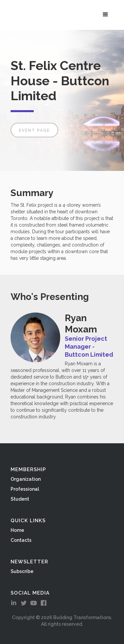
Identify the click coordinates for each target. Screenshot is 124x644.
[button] (107, 14)
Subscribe (22, 571)
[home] (10, 15)
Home (17, 530)
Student (20, 499)
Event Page (34, 130)
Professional (25, 489)
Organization (26, 479)
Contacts (21, 540)
